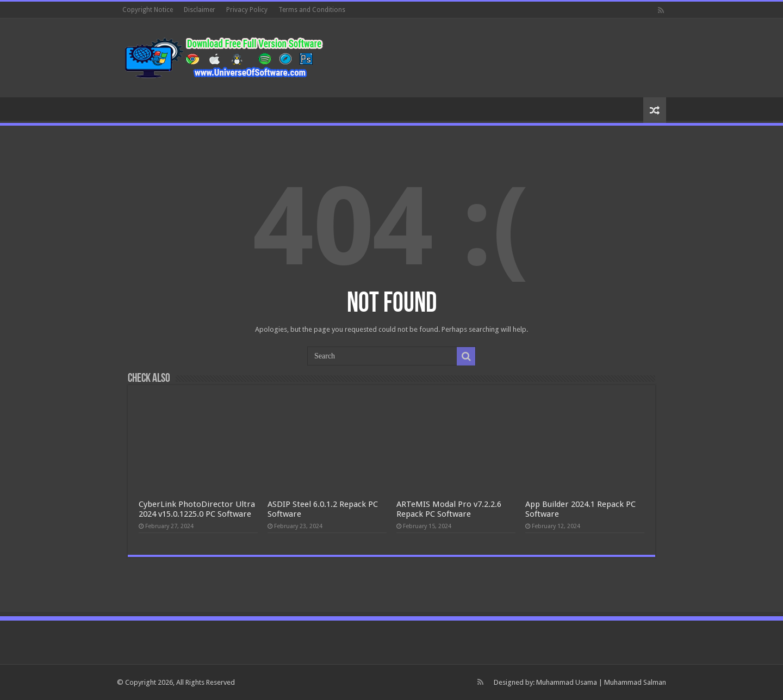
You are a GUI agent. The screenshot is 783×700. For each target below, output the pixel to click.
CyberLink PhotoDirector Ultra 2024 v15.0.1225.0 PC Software (197, 509)
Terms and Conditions (312, 10)
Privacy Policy (247, 10)
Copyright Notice (148, 10)
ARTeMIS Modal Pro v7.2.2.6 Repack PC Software (449, 509)
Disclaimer (200, 10)
